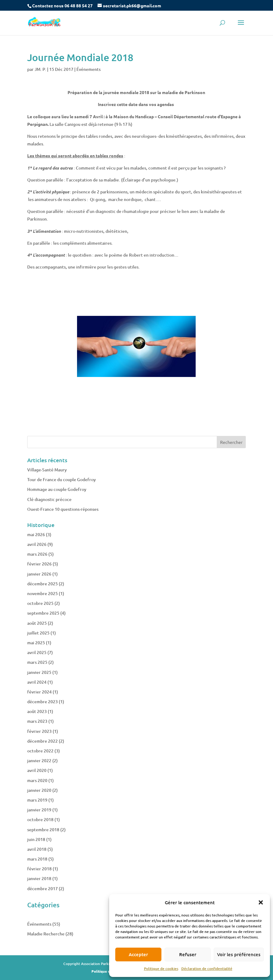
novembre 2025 (42, 593)
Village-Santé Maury (47, 470)
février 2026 (39, 564)
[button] (261, 902)
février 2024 (39, 692)
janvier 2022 (39, 761)
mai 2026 (36, 534)
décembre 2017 (42, 889)
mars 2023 (37, 721)
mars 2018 (37, 859)
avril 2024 (37, 682)
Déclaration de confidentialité (207, 969)
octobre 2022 (40, 751)
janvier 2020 (39, 790)
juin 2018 (36, 839)
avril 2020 (37, 770)
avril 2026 (37, 544)
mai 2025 (36, 643)
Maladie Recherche (46, 934)
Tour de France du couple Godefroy (61, 479)
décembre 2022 (42, 741)
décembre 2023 (42, 702)
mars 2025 (37, 662)
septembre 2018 (43, 830)
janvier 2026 (39, 574)
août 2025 (37, 623)
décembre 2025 (42, 584)
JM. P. (40, 69)
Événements (89, 69)
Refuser (188, 954)
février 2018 (39, 869)
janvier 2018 (39, 878)
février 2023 (39, 731)
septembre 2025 (43, 613)
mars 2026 (37, 554)
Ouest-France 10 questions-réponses (63, 509)
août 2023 (37, 711)
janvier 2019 (39, 810)
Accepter (138, 954)
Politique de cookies (161, 969)
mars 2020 (37, 780)
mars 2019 (37, 800)
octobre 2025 (40, 603)
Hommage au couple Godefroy (57, 489)
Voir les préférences (239, 954)
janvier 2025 (39, 672)
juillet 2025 (38, 633)
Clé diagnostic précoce (49, 499)
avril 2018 (37, 849)
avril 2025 (37, 652)
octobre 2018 (40, 819)
